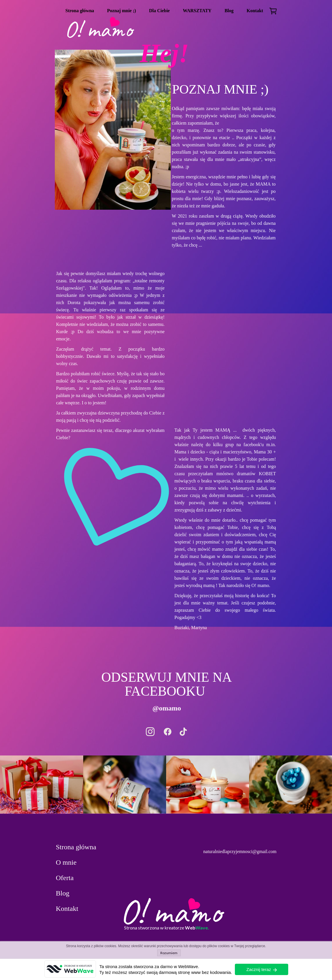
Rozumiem (169, 953)
